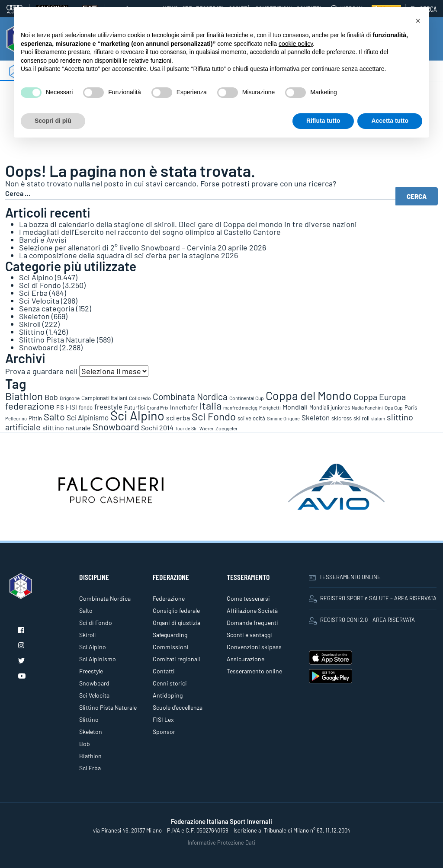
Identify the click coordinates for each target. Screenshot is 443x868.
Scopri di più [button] (53, 121)
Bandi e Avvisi (43, 240)
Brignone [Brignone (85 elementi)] (70, 398)
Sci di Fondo (40, 285)
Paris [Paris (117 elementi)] (411, 407)
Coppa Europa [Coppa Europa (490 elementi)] (380, 397)
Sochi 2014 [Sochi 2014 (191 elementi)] (157, 428)
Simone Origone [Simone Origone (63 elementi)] (283, 418)
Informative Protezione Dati (221, 842)
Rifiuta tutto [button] (323, 121)
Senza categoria (47, 308)
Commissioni (171, 647)
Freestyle (91, 671)
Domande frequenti (252, 623)
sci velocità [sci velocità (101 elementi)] (251, 418)
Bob (85, 744)
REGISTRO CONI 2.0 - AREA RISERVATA (362, 620)
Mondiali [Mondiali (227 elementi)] (295, 407)
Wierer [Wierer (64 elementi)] (207, 428)
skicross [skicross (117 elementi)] (342, 418)
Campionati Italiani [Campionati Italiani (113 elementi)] (104, 398)
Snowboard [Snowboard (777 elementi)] (116, 426)
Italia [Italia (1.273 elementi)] (210, 405)
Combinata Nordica (105, 598)
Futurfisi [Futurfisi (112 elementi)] (135, 407)
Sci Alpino (36, 277)
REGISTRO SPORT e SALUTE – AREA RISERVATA (373, 599)
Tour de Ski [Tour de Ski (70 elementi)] (186, 428)
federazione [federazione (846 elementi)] (30, 406)
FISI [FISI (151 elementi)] (71, 407)
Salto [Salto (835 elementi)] (54, 416)
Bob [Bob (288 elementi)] (51, 397)
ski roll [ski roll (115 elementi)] (361, 418)
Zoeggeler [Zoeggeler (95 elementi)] (226, 428)
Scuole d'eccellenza (178, 707)
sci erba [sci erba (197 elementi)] (178, 418)
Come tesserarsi (248, 598)
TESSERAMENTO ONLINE (345, 577)
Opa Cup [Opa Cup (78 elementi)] (394, 407)
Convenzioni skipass (254, 647)
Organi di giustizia (177, 623)
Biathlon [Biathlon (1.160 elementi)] (24, 396)
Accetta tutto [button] (390, 121)
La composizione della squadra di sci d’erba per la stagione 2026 (128, 255)
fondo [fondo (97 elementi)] (86, 407)
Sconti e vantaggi (249, 635)
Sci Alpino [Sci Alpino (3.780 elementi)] (137, 415)
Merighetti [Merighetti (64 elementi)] (270, 408)
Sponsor (164, 732)
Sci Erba (33, 293)
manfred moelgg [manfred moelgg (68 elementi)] (240, 408)
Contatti (164, 671)
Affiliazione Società (252, 610)
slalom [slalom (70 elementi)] (378, 418)
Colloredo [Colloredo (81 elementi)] (140, 398)
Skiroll (30, 324)
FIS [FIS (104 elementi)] (60, 407)
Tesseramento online (254, 671)
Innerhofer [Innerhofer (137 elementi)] (184, 407)
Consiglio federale (176, 610)
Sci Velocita (39, 301)
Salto (86, 610)
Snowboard (39, 347)
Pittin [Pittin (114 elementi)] (35, 418)
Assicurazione (246, 659)
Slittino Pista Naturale (57, 340)
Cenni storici (170, 683)
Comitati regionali (177, 659)
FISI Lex (163, 719)
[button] (418, 21)
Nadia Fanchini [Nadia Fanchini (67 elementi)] (367, 408)
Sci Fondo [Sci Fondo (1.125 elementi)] (214, 416)
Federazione (169, 598)
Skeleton (34, 316)
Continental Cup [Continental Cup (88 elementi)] (247, 398)
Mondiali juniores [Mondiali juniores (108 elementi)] (330, 407)
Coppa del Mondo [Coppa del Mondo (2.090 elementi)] (309, 395)
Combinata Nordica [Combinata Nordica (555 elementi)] (190, 396)
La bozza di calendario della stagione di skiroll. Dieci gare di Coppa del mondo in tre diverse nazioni (188, 224)
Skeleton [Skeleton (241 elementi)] (316, 417)
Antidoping (168, 695)
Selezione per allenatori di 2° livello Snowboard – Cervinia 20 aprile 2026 (143, 247)
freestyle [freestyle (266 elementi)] (108, 407)
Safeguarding (170, 635)
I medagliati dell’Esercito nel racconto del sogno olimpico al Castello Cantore (150, 232)
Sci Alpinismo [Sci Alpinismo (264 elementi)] (88, 417)
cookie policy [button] (296, 44)
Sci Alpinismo (98, 659)
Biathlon (90, 756)
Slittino (32, 332)
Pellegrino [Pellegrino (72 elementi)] (16, 418)
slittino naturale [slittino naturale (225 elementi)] (67, 428)
